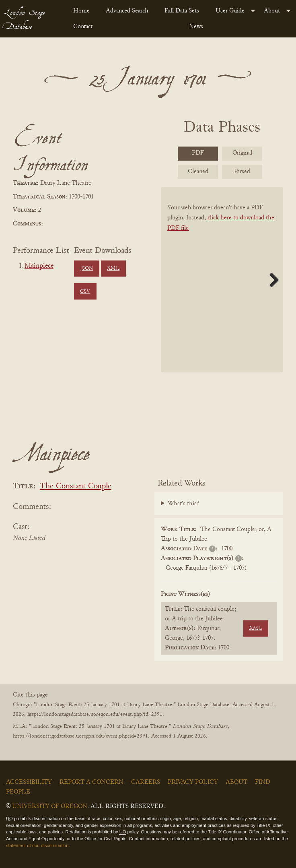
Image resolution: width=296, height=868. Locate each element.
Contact (83, 27)
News (196, 27)
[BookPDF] (222, 280)
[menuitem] (83, 11)
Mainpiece (39, 266)
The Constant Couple (76, 487)
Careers (146, 782)
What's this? (183, 504)
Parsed (242, 172)
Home (81, 11)
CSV (85, 291)
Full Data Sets (182, 11)
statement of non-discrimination (37, 845)
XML (113, 269)
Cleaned (198, 172)
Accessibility (29, 782)
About (272, 11)
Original (242, 153)
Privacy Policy (193, 782)
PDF (198, 153)
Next (271, 280)
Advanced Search (127, 11)
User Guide (230, 11)
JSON (86, 269)
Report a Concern (91, 782)
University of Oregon (50, 806)
